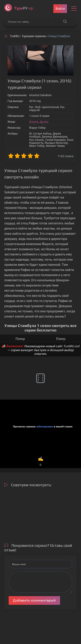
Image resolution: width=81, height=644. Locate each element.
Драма (44, 122)
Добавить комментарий (34, 600)
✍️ (41, 462)
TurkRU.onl (71, 346)
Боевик (34, 122)
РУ (24, 8)
